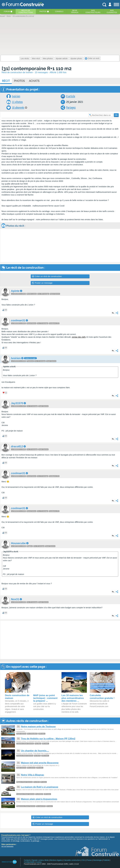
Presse (89, 860)
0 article (71, 96)
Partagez (71, 108)
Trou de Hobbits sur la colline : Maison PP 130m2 (48, 739)
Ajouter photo (76, 58)
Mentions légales (56, 860)
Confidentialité (29, 862)
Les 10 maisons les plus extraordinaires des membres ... (73, 698)
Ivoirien (16, 96)
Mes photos (48, 58)
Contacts (27, 860)
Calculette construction (72, 860)
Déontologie (97, 860)
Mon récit (36, 58)
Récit (6, 81)
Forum (7, 12)
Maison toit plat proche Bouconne (40, 763)
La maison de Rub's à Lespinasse (40, 787)
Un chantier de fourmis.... (35, 751)
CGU (83, 860)
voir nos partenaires (7, 846)
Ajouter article (62, 58)
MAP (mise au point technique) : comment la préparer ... (45, 698)
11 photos (17, 102)
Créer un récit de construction (47, 276)
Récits (26, 12)
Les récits (25, 58)
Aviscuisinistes (112, 12)
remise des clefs (79, 337)
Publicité (106, 860)
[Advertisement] (55, 640)
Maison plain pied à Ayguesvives (39, 799)
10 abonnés (18, 108)
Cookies (39, 862)
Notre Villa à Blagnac (33, 775)
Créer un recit (92, 58)
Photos (43, 12)
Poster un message (42, 283)
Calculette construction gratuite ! (102, 697)
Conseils (59, 12)
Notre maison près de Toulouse (38, 727)
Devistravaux (75, 12)
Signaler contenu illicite (40, 860)
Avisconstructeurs (93, 12)
